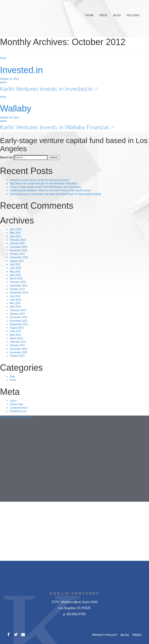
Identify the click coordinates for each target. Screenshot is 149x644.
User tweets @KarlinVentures (16, 417)
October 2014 (17, 289)
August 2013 (17, 328)
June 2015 (16, 268)
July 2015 (15, 265)
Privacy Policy (105, 635)
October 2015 (17, 254)
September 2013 (19, 324)
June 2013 (16, 331)
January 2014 (17, 314)
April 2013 (15, 335)
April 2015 (15, 275)
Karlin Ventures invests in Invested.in (49, 89)
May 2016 (15, 233)
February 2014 (18, 310)
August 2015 (17, 261)
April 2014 (15, 307)
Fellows (133, 15)
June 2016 (16, 229)
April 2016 (15, 236)
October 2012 (17, 356)
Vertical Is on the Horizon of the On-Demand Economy (39, 180)
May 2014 (15, 303)
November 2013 (19, 321)
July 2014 (15, 296)
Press (103, 15)
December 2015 (19, 247)
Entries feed (16, 404)
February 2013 (18, 342)
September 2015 (19, 257)
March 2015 (16, 279)
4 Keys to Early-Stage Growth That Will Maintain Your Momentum (45, 187)
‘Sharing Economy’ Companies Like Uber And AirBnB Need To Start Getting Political (55, 194)
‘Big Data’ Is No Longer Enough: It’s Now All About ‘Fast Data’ (43, 184)
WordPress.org (18, 411)
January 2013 (17, 345)
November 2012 (19, 352)
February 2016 (18, 240)
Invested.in (21, 70)
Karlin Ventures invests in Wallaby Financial (57, 127)
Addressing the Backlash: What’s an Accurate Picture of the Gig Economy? (51, 190)
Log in (13, 401)
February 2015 (18, 282)
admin (3, 82)
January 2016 (17, 243)
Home (89, 15)
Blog (117, 15)
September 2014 (19, 293)
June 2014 (16, 300)
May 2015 (15, 272)
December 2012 (19, 349)
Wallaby (16, 108)
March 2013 (16, 338)
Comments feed (19, 408)
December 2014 (19, 286)
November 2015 (19, 250)
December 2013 (19, 317)
